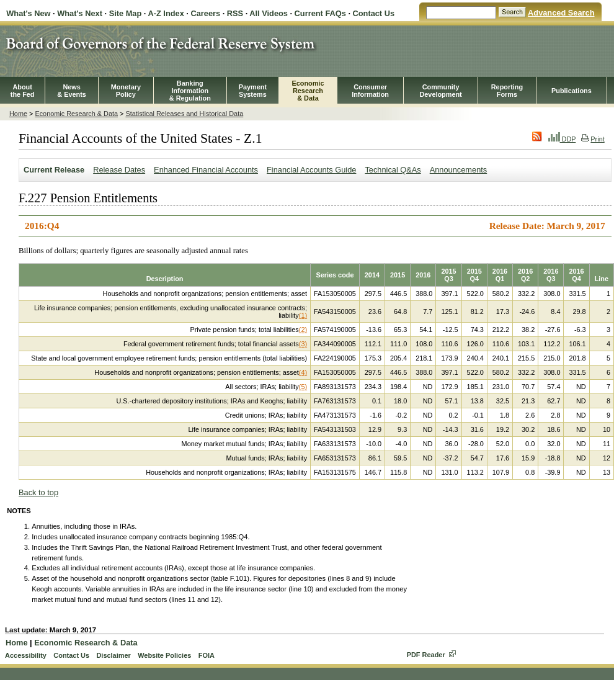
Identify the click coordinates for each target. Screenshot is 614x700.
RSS (235, 13)
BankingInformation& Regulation (190, 91)
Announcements (458, 170)
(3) (303, 344)
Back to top (38, 492)
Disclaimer (113, 655)
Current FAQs (320, 13)
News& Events (72, 91)
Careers (205, 13)
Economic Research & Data (76, 114)
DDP (562, 139)
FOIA (207, 655)
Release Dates (119, 170)
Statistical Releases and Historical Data (184, 114)
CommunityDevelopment (440, 91)
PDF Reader (426, 655)
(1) (303, 315)
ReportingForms (507, 91)
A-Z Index (166, 13)
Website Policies (164, 655)
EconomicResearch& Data (308, 91)
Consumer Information (370, 91)
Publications (572, 91)
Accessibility (26, 655)
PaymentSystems (253, 91)
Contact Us (374, 13)
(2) (303, 330)
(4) (303, 372)
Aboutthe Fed (23, 91)
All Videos (269, 13)
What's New (28, 13)
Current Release (54, 170)
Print (593, 139)
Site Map (126, 13)
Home (18, 114)
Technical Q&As (393, 170)
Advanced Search (561, 13)
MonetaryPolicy (126, 91)
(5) (303, 387)
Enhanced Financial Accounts (206, 170)
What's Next (80, 13)
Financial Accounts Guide (311, 170)
